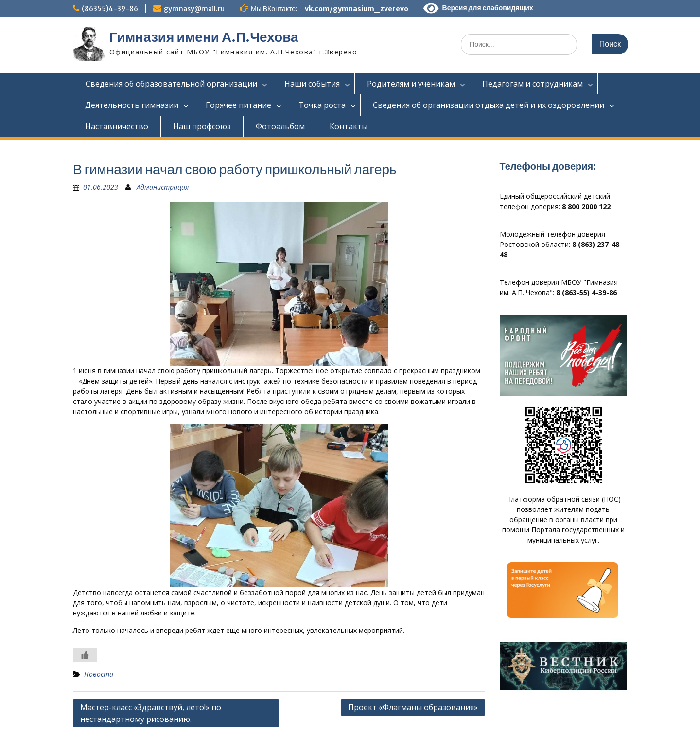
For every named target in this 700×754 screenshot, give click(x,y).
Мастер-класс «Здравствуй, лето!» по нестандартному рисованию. (151, 713)
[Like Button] (85, 655)
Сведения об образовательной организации (171, 84)
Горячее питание (238, 105)
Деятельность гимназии (132, 105)
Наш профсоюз (202, 126)
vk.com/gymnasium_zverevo (357, 9)
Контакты (349, 126)
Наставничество (117, 126)
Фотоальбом (280, 126)
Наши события (312, 84)
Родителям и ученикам (411, 84)
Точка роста (322, 105)
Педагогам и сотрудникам (533, 84)
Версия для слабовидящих (478, 8)
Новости (99, 674)
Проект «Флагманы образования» (413, 707)
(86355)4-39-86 (110, 9)
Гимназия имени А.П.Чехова (204, 37)
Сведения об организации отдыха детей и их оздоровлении (489, 105)
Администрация (163, 187)
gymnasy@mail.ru (194, 9)
